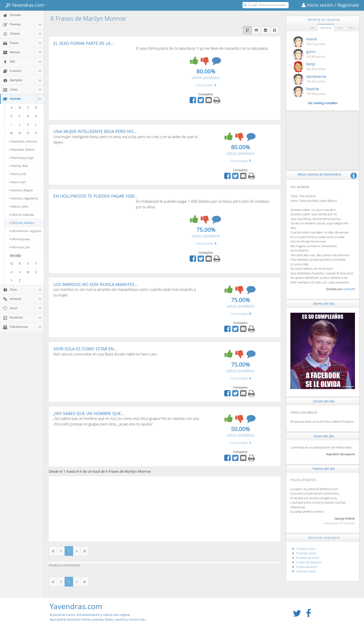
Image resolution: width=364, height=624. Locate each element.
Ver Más (15, 255)
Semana (326, 28)
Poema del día (324, 469)
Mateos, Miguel (21, 190)
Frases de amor (307, 567)
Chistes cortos (306, 549)
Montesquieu (20, 239)
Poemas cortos (306, 553)
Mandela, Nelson (22, 149)
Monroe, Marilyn (22, 223)
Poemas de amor (308, 558)
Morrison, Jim (20, 247)
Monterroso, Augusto (26, 231)
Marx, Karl (18, 182)
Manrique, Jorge (22, 158)
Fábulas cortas (306, 571)
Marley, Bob (19, 166)
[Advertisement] (92, 80)
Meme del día (324, 304)
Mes (340, 28)
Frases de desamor (309, 562)
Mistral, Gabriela (22, 215)
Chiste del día (324, 401)
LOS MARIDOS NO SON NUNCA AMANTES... (96, 284)
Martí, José (18, 174)
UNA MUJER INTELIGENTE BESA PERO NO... (95, 131)
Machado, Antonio (23, 141)
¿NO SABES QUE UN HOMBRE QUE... (89, 413)
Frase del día (324, 436)
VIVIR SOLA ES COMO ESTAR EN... (85, 349)
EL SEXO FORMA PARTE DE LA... (84, 43)
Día (312, 28)
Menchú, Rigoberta (24, 198)
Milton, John (19, 206)
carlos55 (349, 289)
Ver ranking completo (323, 103)
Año (351, 28)
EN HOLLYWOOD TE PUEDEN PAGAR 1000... (96, 196)
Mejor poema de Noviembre (319, 174)
